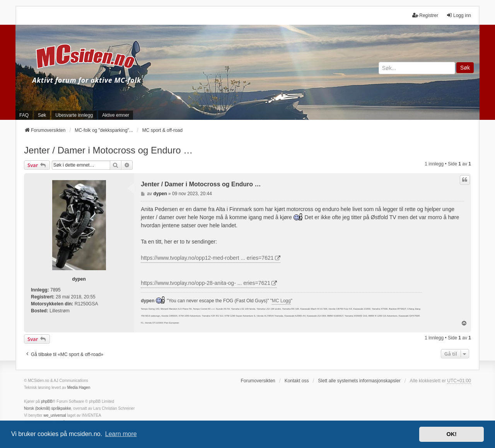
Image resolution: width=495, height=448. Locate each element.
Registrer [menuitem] (425, 15)
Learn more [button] (121, 434)
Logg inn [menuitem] (459, 15)
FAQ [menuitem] (24, 115)
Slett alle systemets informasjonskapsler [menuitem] (359, 381)
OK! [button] (451, 434)
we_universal (55, 415)
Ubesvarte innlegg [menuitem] (74, 115)
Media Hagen (79, 388)
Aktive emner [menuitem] (116, 115)
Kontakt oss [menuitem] (297, 381)
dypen (79, 279)
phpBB (47, 401)
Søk (465, 68)
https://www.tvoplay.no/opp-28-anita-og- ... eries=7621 (206, 283)
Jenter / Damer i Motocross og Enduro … (108, 150)
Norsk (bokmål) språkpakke (48, 408)
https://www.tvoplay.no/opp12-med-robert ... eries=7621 (207, 258)
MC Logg (281, 301)
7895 (55, 290)
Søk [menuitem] (42, 115)
